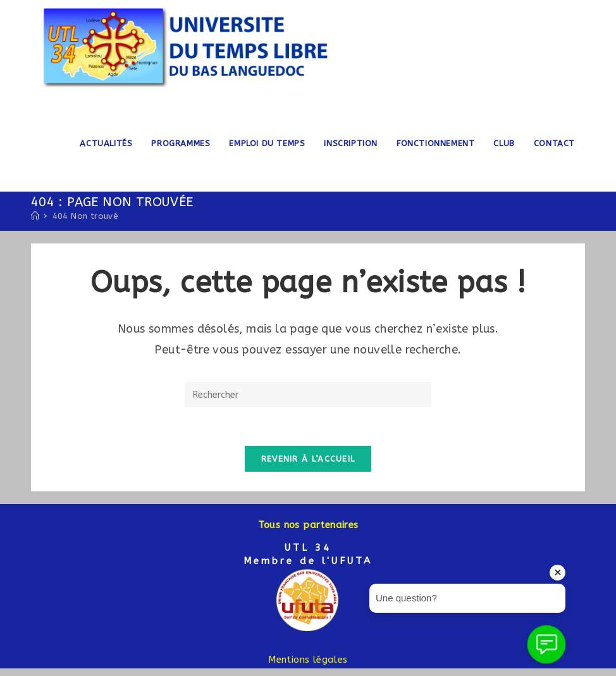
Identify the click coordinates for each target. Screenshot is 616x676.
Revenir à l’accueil (308, 459)
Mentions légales (308, 660)
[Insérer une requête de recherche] (308, 395)
